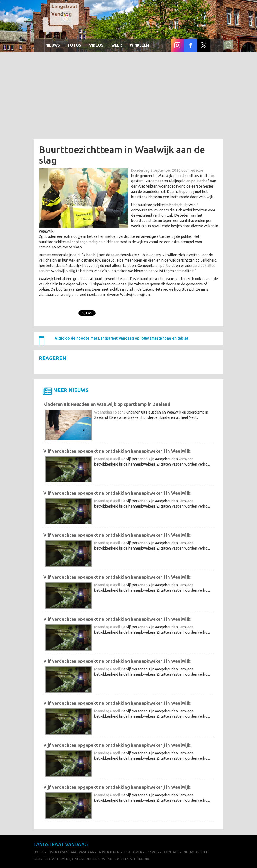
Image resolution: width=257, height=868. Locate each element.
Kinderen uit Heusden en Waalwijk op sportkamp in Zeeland (107, 404)
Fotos (75, 45)
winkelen (139, 45)
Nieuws (53, 45)
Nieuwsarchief (196, 852)
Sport (39, 852)
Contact (172, 852)
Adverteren (109, 852)
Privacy (153, 852)
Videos (96, 45)
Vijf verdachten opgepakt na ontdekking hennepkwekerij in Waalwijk (117, 451)
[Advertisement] (128, 97)
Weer (117, 45)
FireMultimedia (136, 859)
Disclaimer (133, 852)
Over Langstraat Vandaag (71, 852)
